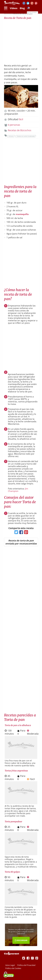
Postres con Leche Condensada (26, 136)
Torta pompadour (13, 822)
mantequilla (22, 214)
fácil (21, 119)
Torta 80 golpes (12, 872)
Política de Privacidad (26, 965)
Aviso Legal (10, 965)
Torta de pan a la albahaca (18, 725)
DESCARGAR (21, 940)
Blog (22, 8)
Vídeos (14, 8)
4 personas (14, 125)
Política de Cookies (13, 968)
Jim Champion (18, 490)
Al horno (11, 136)
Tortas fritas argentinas (16, 771)
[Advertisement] (21, 41)
